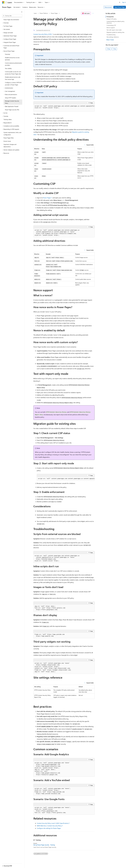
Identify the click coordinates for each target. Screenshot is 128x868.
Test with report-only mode (114, 30)
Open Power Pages (120, 7)
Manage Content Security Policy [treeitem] (12, 102)
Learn (35, 13)
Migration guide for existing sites (115, 32)
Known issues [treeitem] (7, 141)
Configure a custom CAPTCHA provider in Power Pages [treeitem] (13, 84)
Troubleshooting (111, 35)
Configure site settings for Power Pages (49, 828)
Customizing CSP (111, 25)
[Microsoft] (3, 2)
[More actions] (93, 13)
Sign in (124, 2)
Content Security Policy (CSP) (42, 34)
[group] (64, 108)
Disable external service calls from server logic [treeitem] (13, 78)
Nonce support (111, 28)
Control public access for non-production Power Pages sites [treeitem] (13, 73)
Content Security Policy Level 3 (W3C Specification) (53, 823)
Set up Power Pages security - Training (44, 845)
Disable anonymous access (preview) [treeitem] (12, 59)
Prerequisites (110, 17)
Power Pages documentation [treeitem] (11, 20)
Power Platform (44, 13)
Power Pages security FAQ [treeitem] (12, 110)
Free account (108, 7)
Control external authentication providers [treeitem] (13, 64)
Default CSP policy (112, 19)
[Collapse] (22, 12)
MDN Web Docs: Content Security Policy (49, 826)
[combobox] (12, 16)
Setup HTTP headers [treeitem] (10, 98)
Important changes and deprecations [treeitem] (10, 145)
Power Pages (54, 13)
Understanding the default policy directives (116, 22)
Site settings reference (113, 37)
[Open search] (120, 2)
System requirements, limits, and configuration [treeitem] (12, 134)
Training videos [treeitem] (8, 119)
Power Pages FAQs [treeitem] (9, 138)
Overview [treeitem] (8, 54)
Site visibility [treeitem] (8, 68)
